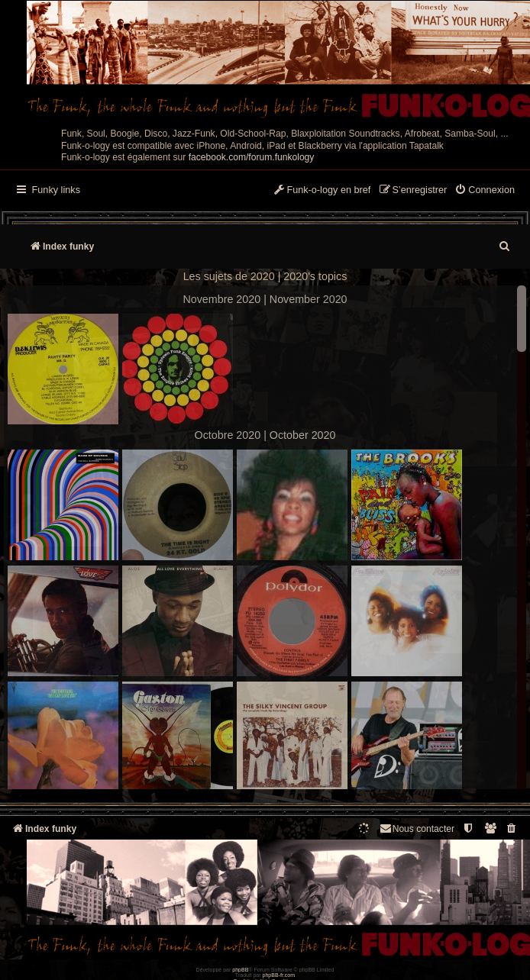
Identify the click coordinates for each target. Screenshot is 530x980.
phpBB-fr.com (279, 975)
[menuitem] (485, 191)
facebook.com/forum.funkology (252, 157)
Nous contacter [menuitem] (417, 828)
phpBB (240, 970)
